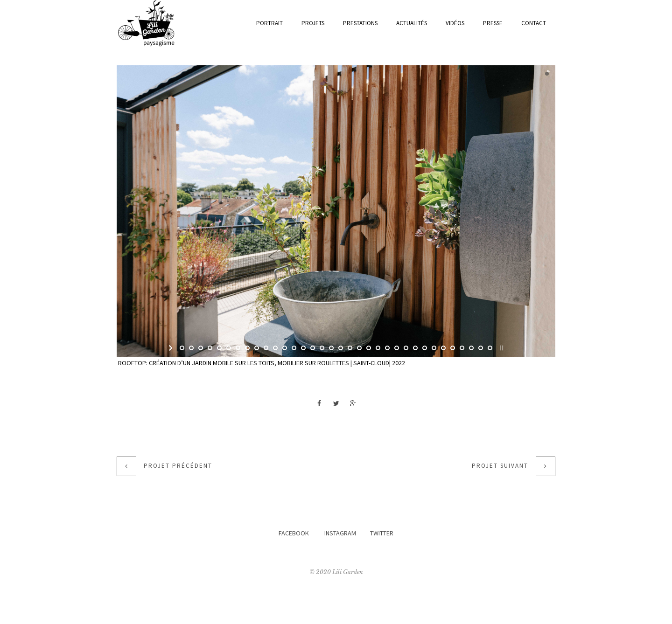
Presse (493, 23)
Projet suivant (500, 466)
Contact (534, 23)
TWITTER (382, 533)
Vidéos (455, 23)
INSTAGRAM (340, 533)
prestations (360, 23)
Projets (313, 23)
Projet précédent (178, 466)
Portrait (269, 23)
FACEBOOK (294, 533)
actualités (412, 23)
